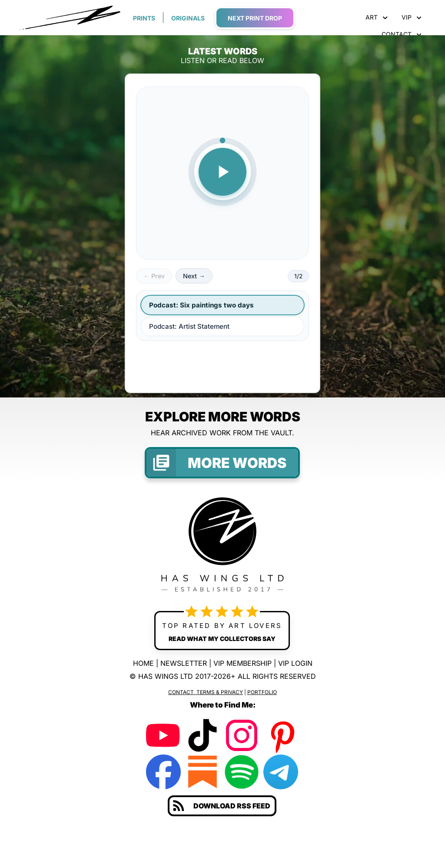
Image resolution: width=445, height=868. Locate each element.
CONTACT (402, 34)
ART (377, 17)
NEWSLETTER (184, 663)
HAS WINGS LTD (166, 676)
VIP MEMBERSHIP (242, 663)
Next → (194, 276)
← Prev (154, 276)
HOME (143, 663)
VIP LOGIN (295, 663)
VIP (412, 17)
